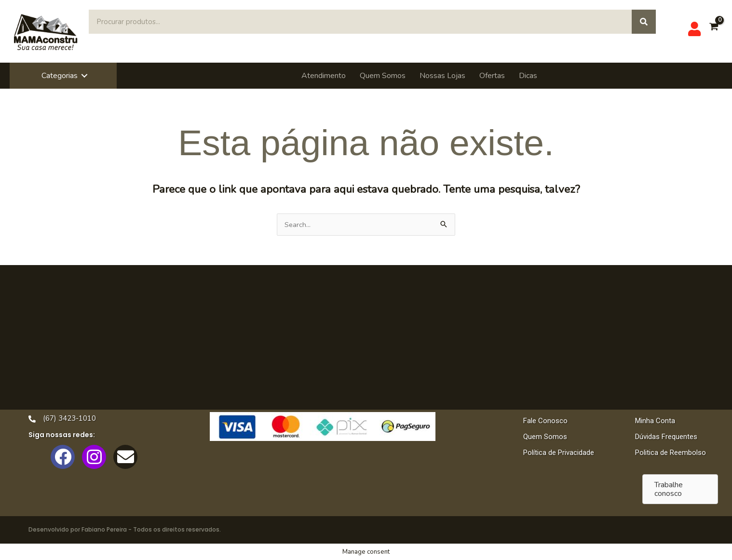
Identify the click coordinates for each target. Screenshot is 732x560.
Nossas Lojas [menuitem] (442, 76)
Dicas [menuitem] (528, 76)
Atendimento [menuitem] (324, 76)
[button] (84, 76)
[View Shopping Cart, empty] (713, 32)
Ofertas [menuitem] (492, 76)
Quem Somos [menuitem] (383, 76)
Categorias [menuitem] (60, 76)
